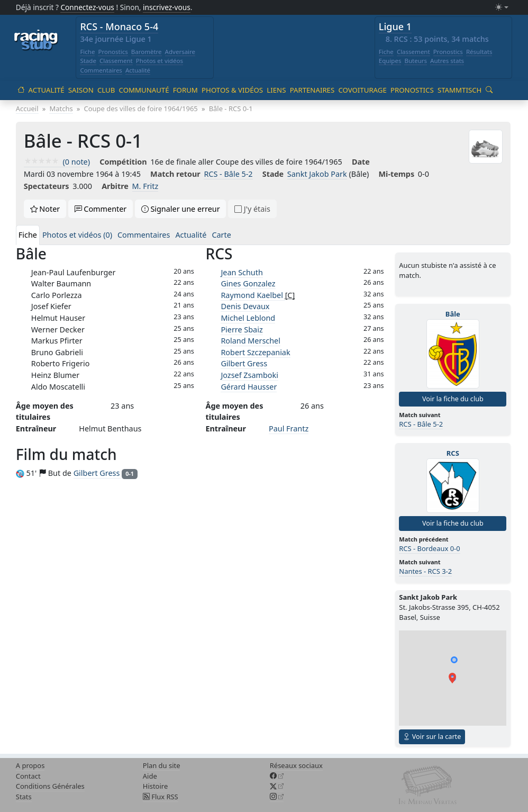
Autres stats (447, 61)
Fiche (87, 52)
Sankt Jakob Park (317, 174)
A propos (30, 765)
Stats (24, 797)
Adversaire (180, 52)
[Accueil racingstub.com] (36, 41)
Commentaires (101, 70)
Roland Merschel (251, 341)
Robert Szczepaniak (255, 352)
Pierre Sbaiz (242, 330)
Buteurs (416, 61)
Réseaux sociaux (296, 765)
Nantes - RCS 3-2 (425, 571)
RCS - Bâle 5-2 (228, 174)
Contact (28, 776)
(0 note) (57, 162)
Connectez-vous (87, 7)
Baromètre (147, 52)
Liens (276, 90)
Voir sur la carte (432, 737)
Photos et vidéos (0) (77, 235)
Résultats (479, 52)
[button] (452, 678)
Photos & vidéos (232, 90)
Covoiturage (362, 90)
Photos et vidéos (160, 61)
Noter (45, 209)
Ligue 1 (395, 26)
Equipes (390, 61)
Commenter (101, 209)
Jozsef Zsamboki (249, 375)
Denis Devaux (245, 306)
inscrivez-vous (167, 7)
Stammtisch (459, 90)
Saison (81, 90)
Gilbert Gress (244, 363)
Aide (150, 776)
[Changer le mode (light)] (502, 8)
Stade (88, 61)
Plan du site (162, 765)
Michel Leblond (248, 318)
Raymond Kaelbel (253, 295)
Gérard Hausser (249, 387)
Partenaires (312, 90)
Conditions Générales (50, 786)
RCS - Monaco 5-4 (119, 26)
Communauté (144, 90)
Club (106, 90)
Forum (185, 90)
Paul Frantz (289, 428)
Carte (221, 235)
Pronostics (113, 52)
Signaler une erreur (181, 209)
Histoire (155, 786)
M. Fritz (145, 186)
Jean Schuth (242, 272)
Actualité (138, 70)
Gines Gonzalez (248, 283)
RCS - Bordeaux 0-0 (429, 548)
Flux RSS (161, 797)
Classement (116, 61)
